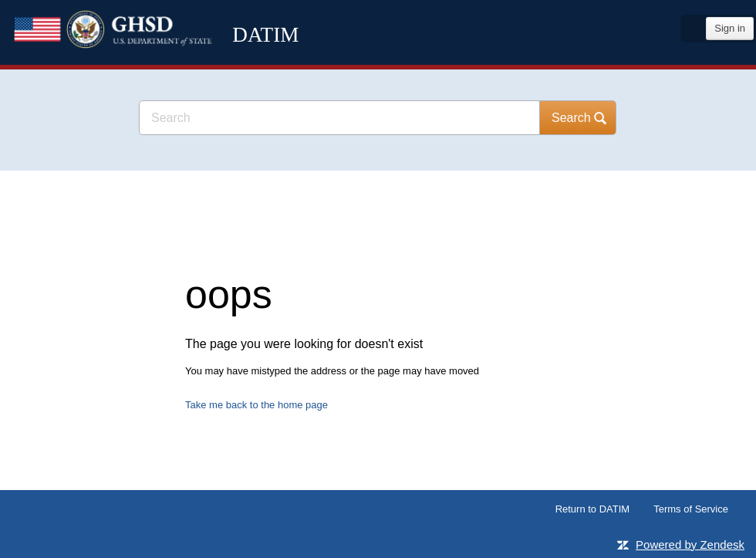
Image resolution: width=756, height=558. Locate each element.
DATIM (174, 62)
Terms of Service (691, 509)
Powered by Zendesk (690, 544)
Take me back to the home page (256, 405)
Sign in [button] (730, 28)
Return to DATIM (593, 509)
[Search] (339, 118)
